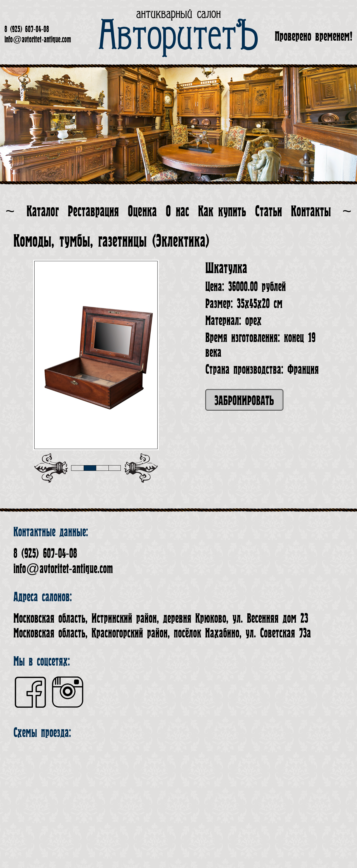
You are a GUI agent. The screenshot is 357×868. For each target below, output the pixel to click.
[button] (77, 468)
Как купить (222, 211)
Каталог (43, 211)
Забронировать (244, 401)
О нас (177, 211)
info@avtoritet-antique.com (38, 40)
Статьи (268, 211)
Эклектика (181, 241)
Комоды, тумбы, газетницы (80, 241)
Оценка (142, 211)
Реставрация (93, 211)
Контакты (311, 211)
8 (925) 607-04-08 (27, 29)
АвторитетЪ (179, 36)
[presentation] (51, 468)
